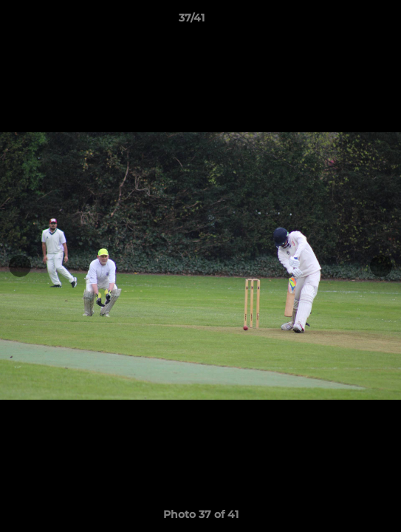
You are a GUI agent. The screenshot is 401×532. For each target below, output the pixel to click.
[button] (348, 21)
